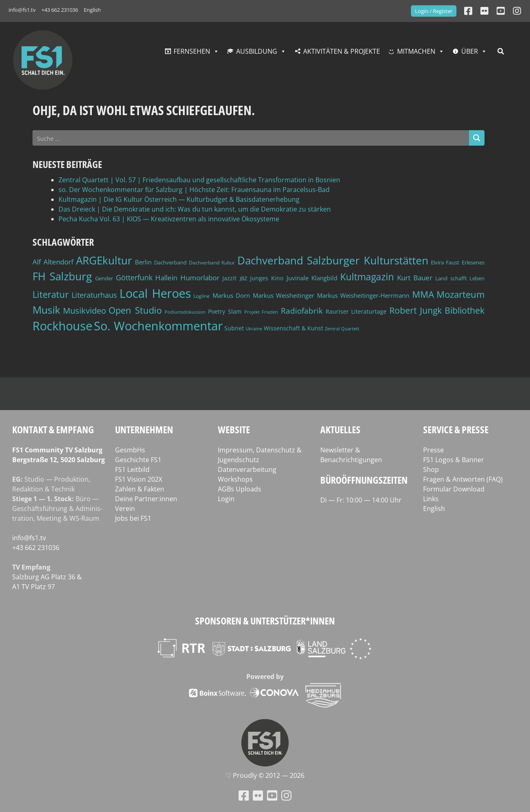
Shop (431, 469)
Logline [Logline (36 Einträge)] (202, 296)
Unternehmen (144, 429)
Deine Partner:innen (146, 499)
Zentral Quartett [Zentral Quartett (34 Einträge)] (342, 329)
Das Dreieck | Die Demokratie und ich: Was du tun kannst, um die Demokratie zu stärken (195, 209)
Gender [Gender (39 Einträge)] (104, 278)
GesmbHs (130, 450)
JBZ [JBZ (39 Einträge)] (243, 278)
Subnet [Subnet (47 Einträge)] (234, 328)
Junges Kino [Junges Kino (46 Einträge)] (267, 278)
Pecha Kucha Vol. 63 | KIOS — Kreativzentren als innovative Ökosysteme (169, 219)
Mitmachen (416, 51)
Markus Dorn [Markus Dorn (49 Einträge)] (231, 295)
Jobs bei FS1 (133, 518)
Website (234, 429)
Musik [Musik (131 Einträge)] (46, 310)
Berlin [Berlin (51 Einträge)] (143, 262)
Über (470, 51)
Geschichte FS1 (138, 460)
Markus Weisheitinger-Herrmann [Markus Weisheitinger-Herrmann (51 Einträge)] (363, 296)
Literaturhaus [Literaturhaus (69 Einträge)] (94, 295)
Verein (125, 509)
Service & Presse (456, 429)
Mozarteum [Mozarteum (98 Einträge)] (460, 294)
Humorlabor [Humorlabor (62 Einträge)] (200, 278)
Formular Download (454, 489)
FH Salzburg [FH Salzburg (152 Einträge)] (62, 276)
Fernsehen (192, 51)
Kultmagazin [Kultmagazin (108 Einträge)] (367, 277)
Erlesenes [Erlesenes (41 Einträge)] (473, 262)
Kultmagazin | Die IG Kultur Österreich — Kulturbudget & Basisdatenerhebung (179, 199)
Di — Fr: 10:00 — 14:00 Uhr (361, 500)
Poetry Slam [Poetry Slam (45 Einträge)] (225, 311)
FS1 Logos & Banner (454, 460)
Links (431, 499)
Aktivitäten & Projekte (342, 51)
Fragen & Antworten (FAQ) (463, 479)
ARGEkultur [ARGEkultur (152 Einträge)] (104, 260)
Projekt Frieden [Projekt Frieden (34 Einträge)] (261, 312)
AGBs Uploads (240, 489)
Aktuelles (340, 429)
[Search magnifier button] (477, 138)
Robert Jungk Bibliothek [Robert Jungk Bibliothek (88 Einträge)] (437, 310)
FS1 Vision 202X (139, 479)
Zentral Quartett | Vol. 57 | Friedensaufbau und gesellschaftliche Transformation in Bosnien (199, 180)
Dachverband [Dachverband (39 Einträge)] (170, 263)
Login (226, 499)
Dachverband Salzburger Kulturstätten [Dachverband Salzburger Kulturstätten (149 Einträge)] (333, 260)
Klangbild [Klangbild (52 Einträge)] (324, 278)
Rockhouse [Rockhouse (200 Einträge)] (62, 326)
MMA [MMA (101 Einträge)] (423, 294)
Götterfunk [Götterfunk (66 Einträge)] (134, 277)
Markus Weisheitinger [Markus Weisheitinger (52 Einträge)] (284, 296)
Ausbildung (257, 51)
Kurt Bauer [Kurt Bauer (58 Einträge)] (415, 278)
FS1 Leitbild (132, 469)
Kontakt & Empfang (53, 429)
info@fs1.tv (22, 10)
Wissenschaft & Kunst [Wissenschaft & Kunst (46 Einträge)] (293, 328)
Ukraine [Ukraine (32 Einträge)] (254, 329)
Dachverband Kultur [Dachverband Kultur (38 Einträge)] (212, 263)
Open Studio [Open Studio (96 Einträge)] (135, 310)
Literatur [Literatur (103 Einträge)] (51, 294)
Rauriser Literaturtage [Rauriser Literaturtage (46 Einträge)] (356, 311)
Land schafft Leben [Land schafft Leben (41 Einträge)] (460, 278)
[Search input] (251, 138)
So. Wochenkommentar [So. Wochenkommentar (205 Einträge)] (158, 326)
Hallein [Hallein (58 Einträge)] (166, 278)
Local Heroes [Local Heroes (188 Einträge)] (155, 293)
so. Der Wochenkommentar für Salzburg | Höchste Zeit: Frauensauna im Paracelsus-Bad (194, 190)
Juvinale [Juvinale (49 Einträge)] (298, 278)
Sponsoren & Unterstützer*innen (265, 621)
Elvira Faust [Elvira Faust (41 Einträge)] (445, 262)
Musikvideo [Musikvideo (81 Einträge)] (85, 311)
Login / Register (434, 11)
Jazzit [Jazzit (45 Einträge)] (229, 278)
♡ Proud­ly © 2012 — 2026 (265, 775)
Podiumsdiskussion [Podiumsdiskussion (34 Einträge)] (185, 312)
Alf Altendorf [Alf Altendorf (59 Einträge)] (53, 262)
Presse (433, 450)
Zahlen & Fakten (140, 489)
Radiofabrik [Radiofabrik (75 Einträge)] (302, 311)
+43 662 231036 (60, 10)
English (92, 10)
